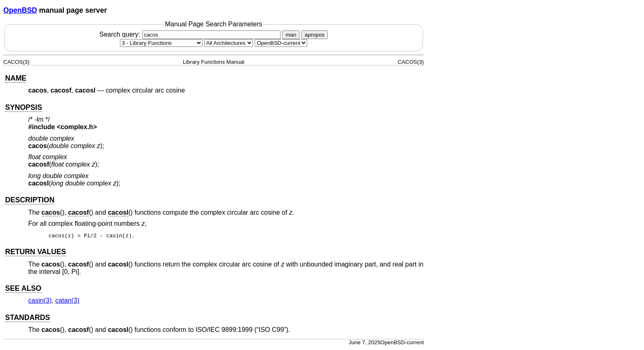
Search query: (191, 34)
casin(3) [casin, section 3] (40, 302)
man (291, 35)
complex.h (77, 127)
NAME (16, 78)
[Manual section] (161, 43)
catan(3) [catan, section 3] (68, 302)
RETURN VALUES (35, 253)
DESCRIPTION (30, 200)
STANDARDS (27, 319)
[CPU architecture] (229, 43)
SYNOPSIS (23, 107)
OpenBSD (20, 10)
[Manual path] (281, 43)
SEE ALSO (23, 290)
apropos (315, 35)
